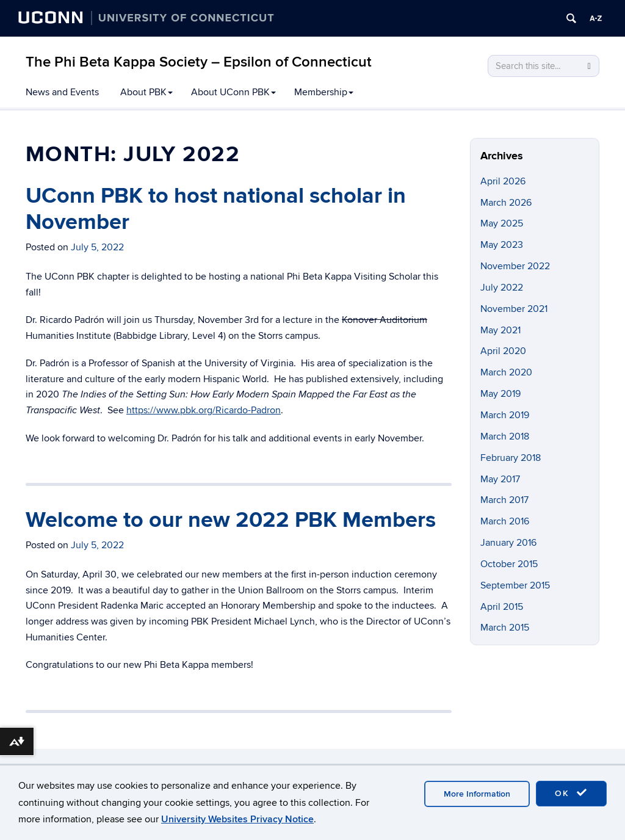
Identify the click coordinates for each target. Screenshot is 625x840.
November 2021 (514, 309)
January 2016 (508, 543)
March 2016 (505, 521)
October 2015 (509, 564)
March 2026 (506, 203)
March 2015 (505, 628)
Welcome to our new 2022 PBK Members (231, 520)
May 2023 (502, 245)
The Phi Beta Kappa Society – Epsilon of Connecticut (199, 62)
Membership (324, 92)
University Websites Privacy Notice (237, 819)
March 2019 (505, 415)
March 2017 (504, 500)
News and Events (62, 92)
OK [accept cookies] (571, 793)
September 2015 (515, 585)
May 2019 (500, 394)
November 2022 (515, 266)
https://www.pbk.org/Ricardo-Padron (204, 410)
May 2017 (500, 479)
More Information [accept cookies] (477, 794)
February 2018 (511, 458)
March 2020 (506, 372)
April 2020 (503, 351)
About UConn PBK (233, 92)
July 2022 (502, 288)
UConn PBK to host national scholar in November (216, 209)
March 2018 (505, 436)
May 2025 (502, 223)
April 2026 (503, 181)
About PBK (146, 92)
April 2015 (502, 607)
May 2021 (500, 330)
